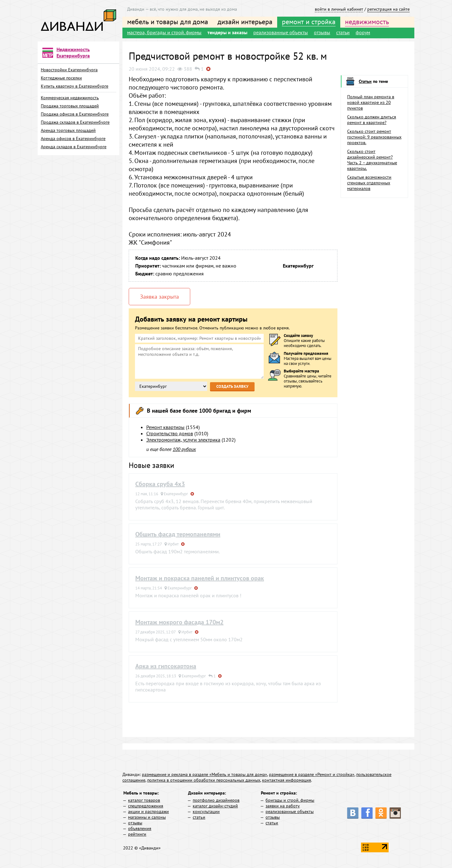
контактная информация (287, 780)
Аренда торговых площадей (68, 130)
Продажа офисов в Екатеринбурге (75, 114)
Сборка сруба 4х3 (160, 484)
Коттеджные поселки (61, 78)
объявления (140, 828)
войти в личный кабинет (339, 9)
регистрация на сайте (388, 9)
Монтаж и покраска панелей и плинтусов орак (200, 578)
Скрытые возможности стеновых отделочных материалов (369, 183)
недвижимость (367, 22)
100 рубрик (184, 449)
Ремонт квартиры (165, 427)
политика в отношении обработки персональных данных (204, 780)
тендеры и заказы (227, 32)
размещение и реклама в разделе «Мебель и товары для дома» (204, 774)
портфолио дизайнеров (216, 800)
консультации (206, 811)
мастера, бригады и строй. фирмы (164, 32)
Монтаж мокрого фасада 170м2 (179, 622)
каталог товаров (144, 800)
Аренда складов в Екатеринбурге (74, 147)
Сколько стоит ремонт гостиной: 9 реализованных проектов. (374, 137)
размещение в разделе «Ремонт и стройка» (312, 774)
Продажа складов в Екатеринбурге (75, 122)
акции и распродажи (148, 811)
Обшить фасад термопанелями (178, 534)
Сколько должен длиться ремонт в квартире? (372, 120)
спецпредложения (146, 806)
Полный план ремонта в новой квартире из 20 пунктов (371, 102)
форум (363, 32)
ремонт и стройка (309, 22)
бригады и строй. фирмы (290, 800)
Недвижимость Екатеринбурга (73, 52)
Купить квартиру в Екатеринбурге (75, 86)
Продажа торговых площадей (70, 106)
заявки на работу (283, 806)
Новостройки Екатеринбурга (69, 70)
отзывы (322, 32)
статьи (343, 32)
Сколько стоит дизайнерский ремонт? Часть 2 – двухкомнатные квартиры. (372, 160)
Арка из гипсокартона (166, 666)
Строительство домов (170, 433)
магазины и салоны (147, 817)
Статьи (365, 81)
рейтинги (137, 834)
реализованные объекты (281, 32)
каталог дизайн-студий (215, 806)
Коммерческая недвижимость (70, 98)
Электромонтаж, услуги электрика (183, 440)
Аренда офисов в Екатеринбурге (73, 138)
